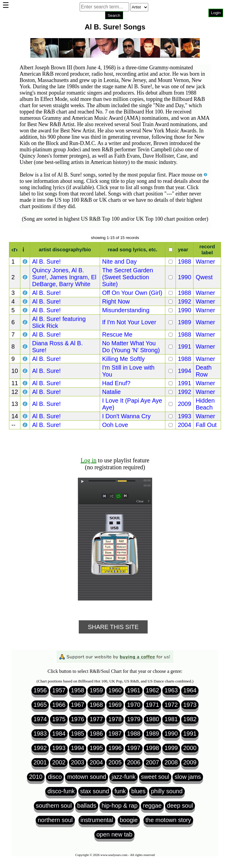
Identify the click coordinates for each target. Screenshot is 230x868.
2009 (185, 404)
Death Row (203, 371)
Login (216, 13)
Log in (88, 460)
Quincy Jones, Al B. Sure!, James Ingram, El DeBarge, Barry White (64, 277)
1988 (185, 262)
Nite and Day (119, 262)
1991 (185, 346)
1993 (185, 416)
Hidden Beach (205, 404)
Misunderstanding (126, 310)
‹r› (15, 250)
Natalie (111, 392)
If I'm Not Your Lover (129, 322)
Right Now (116, 301)
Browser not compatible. (114, 24)
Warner (205, 262)
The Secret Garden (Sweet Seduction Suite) (128, 277)
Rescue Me (117, 334)
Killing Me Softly (123, 359)
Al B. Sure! (46, 262)
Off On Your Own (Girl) (132, 293)
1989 (185, 322)
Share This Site (113, 627)
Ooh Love (115, 425)
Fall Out (206, 425)
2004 (185, 425)
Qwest (204, 277)
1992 (185, 301)
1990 (185, 277)
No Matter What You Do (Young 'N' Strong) (131, 347)
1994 (185, 371)
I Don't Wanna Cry (126, 416)
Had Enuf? (116, 383)
